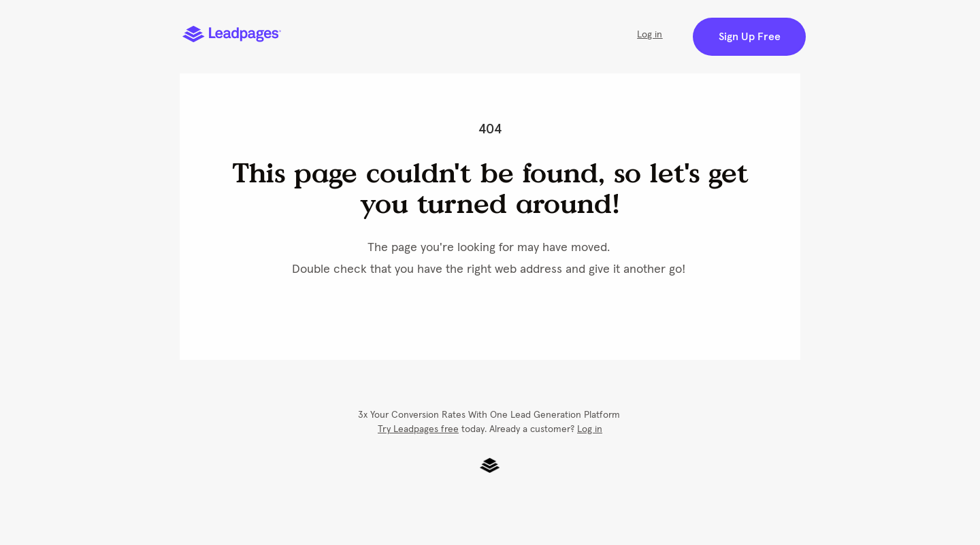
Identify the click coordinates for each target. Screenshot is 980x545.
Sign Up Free (750, 37)
